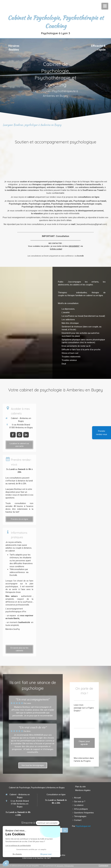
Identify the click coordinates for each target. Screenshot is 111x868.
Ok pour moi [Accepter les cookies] (46, 854)
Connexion (103, 866)
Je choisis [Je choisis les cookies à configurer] (17, 854)
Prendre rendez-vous (102, 433)
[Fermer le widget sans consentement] (48, 823)
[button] (6, 863)
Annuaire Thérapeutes (65, 866)
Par (81, 826)
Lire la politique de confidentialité (18, 846)
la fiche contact (56, 249)
